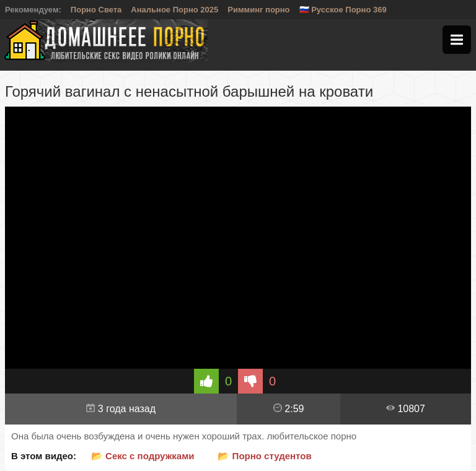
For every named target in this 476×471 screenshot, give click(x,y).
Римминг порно (258, 10)
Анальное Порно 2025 (174, 10)
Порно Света (96, 10)
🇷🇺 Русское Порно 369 (343, 10)
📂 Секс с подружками (143, 456)
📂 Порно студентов (264, 456)
